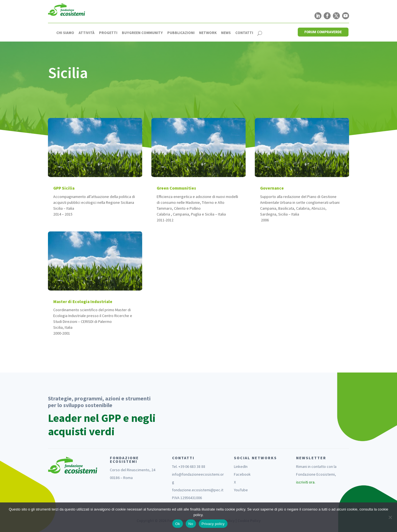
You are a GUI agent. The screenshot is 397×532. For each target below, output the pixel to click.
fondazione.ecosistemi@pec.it (198, 490)
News (226, 33)
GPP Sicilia (64, 188)
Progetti (108, 33)
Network (208, 33)
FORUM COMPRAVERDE (323, 32)
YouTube (241, 490)
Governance (272, 188)
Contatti (244, 33)
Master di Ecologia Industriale (83, 302)
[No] (390, 517)
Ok (177, 524)
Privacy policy (213, 524)
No (191, 524)
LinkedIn (241, 466)
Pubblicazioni (181, 33)
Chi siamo (65, 33)
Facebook (242, 474)
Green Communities (176, 188)
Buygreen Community (142, 33)
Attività (87, 33)
